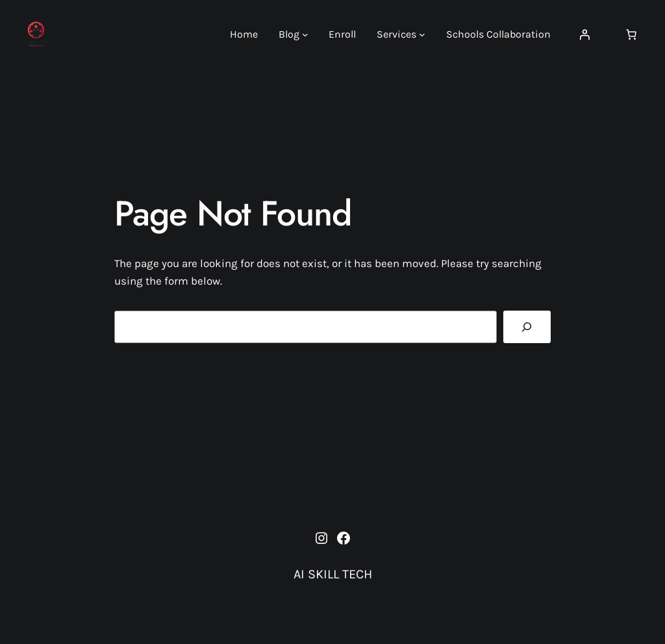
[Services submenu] (422, 34)
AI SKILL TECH (333, 574)
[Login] (584, 34)
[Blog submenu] (305, 34)
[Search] (527, 327)
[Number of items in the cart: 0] (631, 34)
